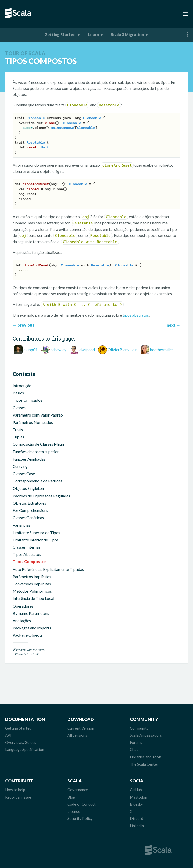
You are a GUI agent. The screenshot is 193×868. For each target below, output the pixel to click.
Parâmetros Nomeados (33, 422)
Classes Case (24, 474)
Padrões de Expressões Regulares (41, 496)
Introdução (22, 385)
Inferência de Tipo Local (33, 598)
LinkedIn (137, 826)
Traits (18, 429)
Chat (134, 749)
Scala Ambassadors (146, 735)
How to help (15, 790)
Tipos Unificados (27, 400)
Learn (93, 35)
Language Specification (25, 749)
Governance (78, 790)
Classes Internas (27, 547)
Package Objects (28, 635)
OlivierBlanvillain (123, 349)
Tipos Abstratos (27, 554)
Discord (137, 818)
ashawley (59, 349)
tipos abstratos (136, 315)
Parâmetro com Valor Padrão (38, 415)
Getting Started (60, 35)
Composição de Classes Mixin (38, 444)
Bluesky (136, 804)
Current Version (81, 728)
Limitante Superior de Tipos (36, 532)
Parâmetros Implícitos (32, 576)
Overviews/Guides (21, 742)
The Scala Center (144, 764)
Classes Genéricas (28, 518)
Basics (18, 393)
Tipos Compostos (30, 562)
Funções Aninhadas (29, 459)
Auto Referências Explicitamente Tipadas (48, 569)
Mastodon (139, 797)
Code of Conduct (82, 804)
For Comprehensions (30, 510)
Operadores (23, 606)
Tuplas (18, 437)
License (74, 811)
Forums (136, 742)
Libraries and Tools (146, 757)
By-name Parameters (31, 613)
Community (139, 728)
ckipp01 (31, 349)
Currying (20, 466)
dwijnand (87, 349)
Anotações (22, 620)
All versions (77, 735)
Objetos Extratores (29, 503)
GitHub (136, 790)
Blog (71, 797)
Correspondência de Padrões (37, 481)
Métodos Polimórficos (32, 591)
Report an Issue (18, 797)
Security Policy (80, 818)
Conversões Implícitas (32, 584)
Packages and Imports (32, 628)
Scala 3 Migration (127, 35)
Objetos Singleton (28, 488)
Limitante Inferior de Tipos (36, 540)
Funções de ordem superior (36, 452)
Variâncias (22, 525)
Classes (19, 408)
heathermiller (162, 349)
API (8, 735)
